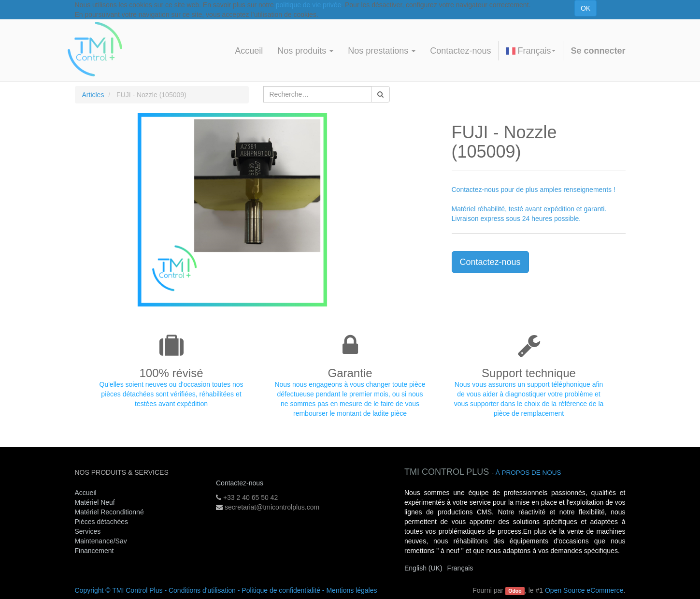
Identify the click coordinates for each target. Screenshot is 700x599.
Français (531, 51)
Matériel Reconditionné (109, 512)
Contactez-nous (490, 262)
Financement (94, 551)
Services (89, 531)
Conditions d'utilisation (202, 590)
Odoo (515, 591)
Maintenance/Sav (101, 541)
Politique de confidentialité (281, 590)
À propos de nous (529, 473)
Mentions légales (351, 590)
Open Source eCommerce (584, 590)
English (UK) (423, 568)
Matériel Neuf (95, 502)
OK (586, 8)
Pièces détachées (102, 522)
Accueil (86, 493)
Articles (93, 95)
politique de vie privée (308, 5)
